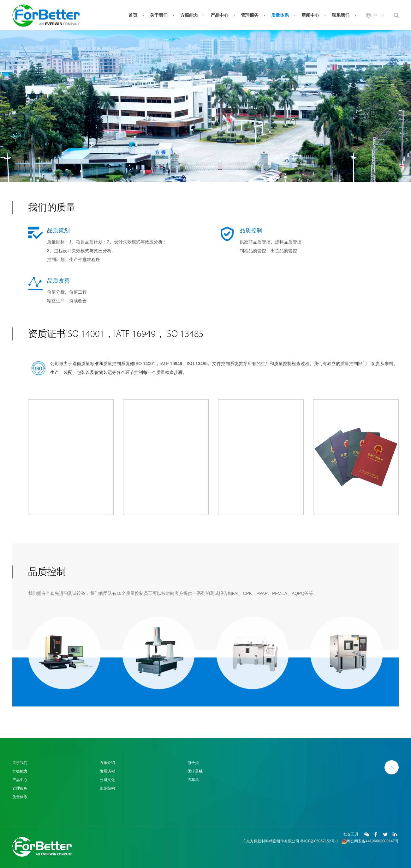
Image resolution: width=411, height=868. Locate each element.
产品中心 (219, 15)
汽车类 (193, 780)
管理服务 (250, 15)
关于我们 (159, 15)
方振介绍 (107, 763)
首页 (133, 15)
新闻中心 (310, 15)
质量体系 (280, 15)
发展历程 (107, 771)
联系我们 (341, 15)
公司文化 (107, 780)
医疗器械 (195, 771)
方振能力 (189, 15)
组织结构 (107, 788)
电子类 (193, 763)
